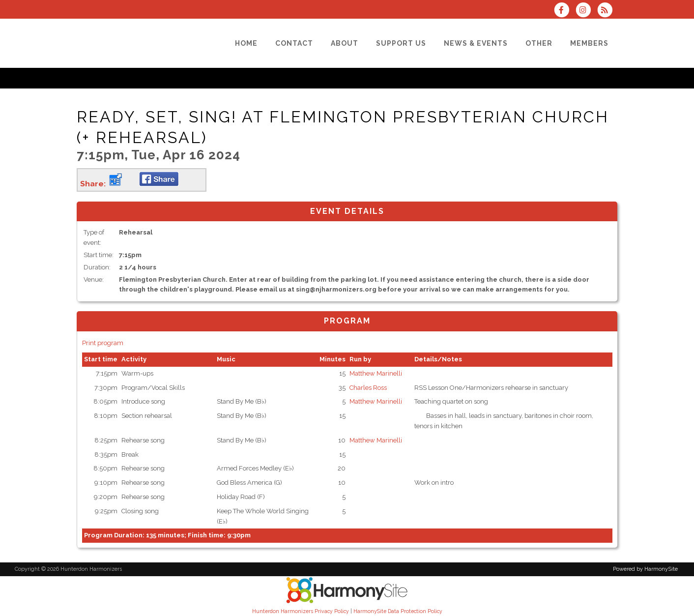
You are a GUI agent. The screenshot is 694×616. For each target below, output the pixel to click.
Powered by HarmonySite (645, 569)
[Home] (246, 43)
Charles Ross (368, 388)
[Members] (589, 43)
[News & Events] (476, 43)
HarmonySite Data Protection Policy (398, 611)
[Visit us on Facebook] (564, 11)
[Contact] (294, 43)
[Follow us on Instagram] (586, 11)
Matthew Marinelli (376, 373)
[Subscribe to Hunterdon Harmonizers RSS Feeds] (607, 11)
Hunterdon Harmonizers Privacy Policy (301, 611)
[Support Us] (401, 43)
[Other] (539, 43)
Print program (103, 343)
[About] (345, 43)
